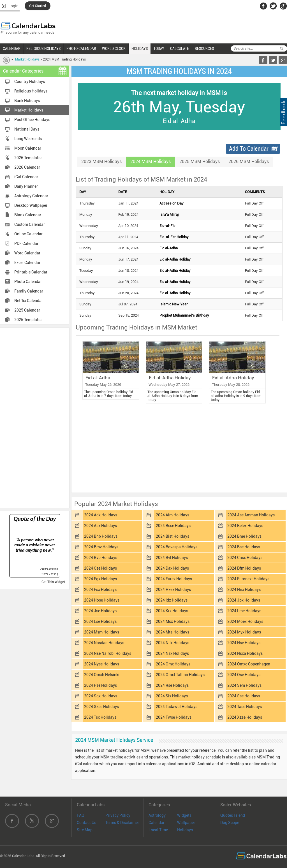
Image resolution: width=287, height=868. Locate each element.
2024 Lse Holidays (100, 621)
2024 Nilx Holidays (173, 643)
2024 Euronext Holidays (248, 579)
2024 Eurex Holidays (174, 579)
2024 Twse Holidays (174, 717)
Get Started (38, 6)
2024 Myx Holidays (244, 632)
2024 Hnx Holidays (244, 590)
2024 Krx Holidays (172, 611)
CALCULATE (180, 48)
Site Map (85, 830)
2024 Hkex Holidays (173, 590)
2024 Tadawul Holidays (177, 707)
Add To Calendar (249, 149)
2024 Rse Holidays (172, 685)
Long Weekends (28, 139)
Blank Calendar (28, 215)
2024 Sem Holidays (244, 685)
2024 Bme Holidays (244, 536)
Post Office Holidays (32, 120)
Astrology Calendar (31, 196)
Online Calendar (28, 234)
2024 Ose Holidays (244, 675)
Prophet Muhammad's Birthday (184, 315)
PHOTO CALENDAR (81, 48)
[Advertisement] (35, 417)
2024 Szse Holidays (101, 707)
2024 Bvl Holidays (172, 558)
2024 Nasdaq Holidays (104, 643)
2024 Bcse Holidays (173, 526)
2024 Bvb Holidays (101, 558)
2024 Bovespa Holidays (177, 547)
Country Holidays (30, 82)
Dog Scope (230, 823)
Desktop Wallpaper (31, 205)
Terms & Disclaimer (122, 823)
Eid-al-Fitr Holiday (174, 237)
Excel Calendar (27, 263)
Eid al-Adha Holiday (175, 259)
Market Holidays (27, 59)
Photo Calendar (28, 282)
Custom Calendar (30, 224)
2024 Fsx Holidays (100, 590)
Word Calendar (27, 253)
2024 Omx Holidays (173, 664)
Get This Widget (53, 582)
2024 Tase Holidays (245, 707)
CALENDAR (12, 48)
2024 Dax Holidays (172, 568)
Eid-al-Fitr (168, 226)
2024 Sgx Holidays (101, 696)
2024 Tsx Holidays (100, 717)
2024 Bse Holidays (244, 547)
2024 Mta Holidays (173, 632)
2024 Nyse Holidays (102, 664)
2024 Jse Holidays (100, 611)
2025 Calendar (27, 310)
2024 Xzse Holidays (245, 717)
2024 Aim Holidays (173, 515)
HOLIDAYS (140, 48)
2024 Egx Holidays (100, 579)
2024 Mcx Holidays (173, 621)
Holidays (185, 830)
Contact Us (86, 823)
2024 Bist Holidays (173, 536)
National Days (27, 129)
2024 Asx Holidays (100, 526)
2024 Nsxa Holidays (245, 653)
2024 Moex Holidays (245, 621)
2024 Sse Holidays (244, 696)
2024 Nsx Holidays (172, 653)
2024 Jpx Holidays (244, 600)
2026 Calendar (27, 167)
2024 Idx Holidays (172, 600)
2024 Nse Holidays (244, 643)
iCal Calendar (26, 177)
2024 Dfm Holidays (244, 568)
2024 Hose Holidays (102, 600)
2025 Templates (28, 320)
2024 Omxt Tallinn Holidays (180, 675)
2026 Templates (28, 158)
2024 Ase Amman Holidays (251, 515)
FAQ (81, 815)
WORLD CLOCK (114, 48)
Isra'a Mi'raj (169, 214)
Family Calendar (29, 291)
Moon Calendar (28, 148)
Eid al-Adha (169, 248)
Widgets (184, 815)
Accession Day (172, 203)
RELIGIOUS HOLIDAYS (43, 48)
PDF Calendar (26, 243)
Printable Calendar (31, 272)
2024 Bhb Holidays (101, 536)
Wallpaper (186, 823)
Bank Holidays (27, 101)
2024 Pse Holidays (100, 685)
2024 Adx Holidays (101, 515)
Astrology (157, 815)
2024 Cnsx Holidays (245, 558)
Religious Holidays (31, 91)
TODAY (159, 48)
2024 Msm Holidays (102, 632)
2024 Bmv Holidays (101, 547)
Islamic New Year (174, 304)
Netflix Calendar (29, 301)
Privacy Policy (118, 815)
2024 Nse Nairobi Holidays (108, 653)
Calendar (157, 823)
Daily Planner (26, 186)
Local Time (158, 830)
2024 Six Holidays (172, 696)
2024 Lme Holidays (244, 611)
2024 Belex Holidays (245, 526)
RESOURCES (204, 48)
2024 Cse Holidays (100, 568)
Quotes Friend (233, 815)
